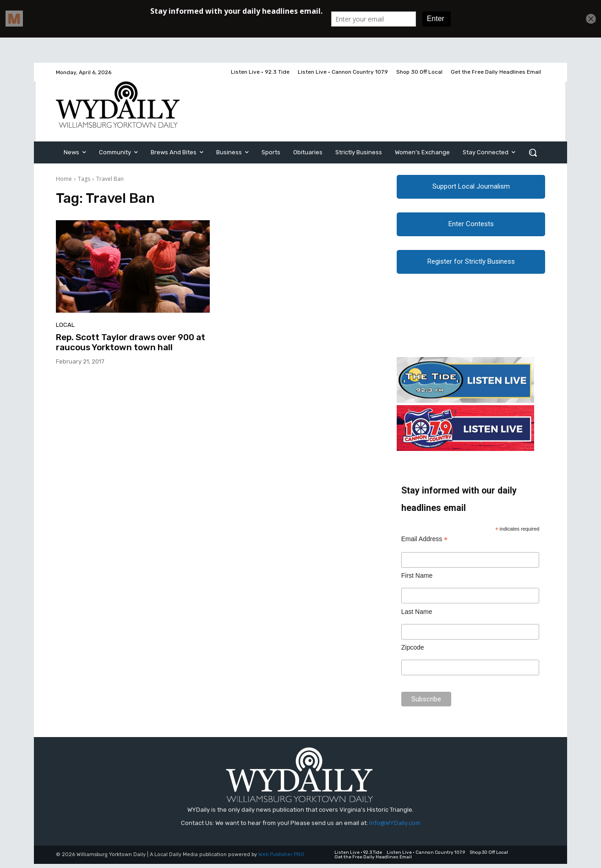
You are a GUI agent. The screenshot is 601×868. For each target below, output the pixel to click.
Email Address (425, 543)
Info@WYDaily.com (395, 827)
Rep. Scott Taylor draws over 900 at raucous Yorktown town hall (131, 342)
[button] (533, 152)
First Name (417, 580)
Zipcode (413, 651)
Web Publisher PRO (281, 859)
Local (65, 325)
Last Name (417, 616)
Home (64, 179)
